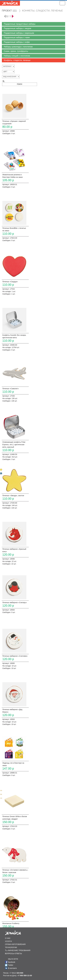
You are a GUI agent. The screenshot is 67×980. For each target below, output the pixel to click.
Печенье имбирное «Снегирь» (15, 603)
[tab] (33, 24)
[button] (33, 24)
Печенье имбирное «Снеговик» (15, 656)
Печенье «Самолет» (11, 389)
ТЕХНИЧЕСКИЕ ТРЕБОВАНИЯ (18, 950)
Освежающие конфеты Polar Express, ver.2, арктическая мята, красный (14, 445)
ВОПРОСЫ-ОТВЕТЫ (13, 954)
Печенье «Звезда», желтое (13, 496)
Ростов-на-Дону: (17, 976)
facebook (12, 962)
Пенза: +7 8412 (13, 973)
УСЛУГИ (8, 941)
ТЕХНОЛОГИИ (11, 947)
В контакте (12, 968)
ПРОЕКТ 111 (9, 11)
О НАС (8, 938)
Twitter (11, 965)
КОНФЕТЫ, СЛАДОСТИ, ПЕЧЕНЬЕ (42, 11)
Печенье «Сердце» (10, 282)
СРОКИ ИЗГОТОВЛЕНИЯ (15, 944)
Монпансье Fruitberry (11, 923)
